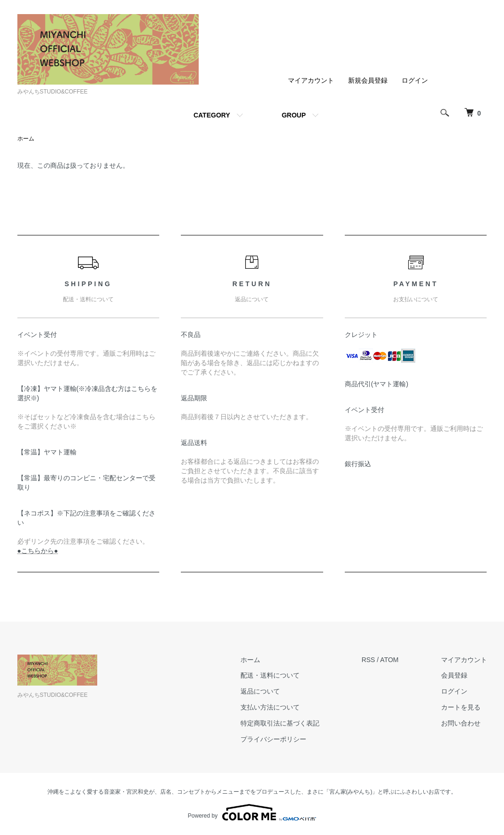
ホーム (26, 139)
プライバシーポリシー (273, 739)
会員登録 (454, 675)
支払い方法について (270, 707)
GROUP (294, 115)
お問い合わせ (461, 723)
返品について (260, 691)
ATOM (389, 660)
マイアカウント (311, 80)
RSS (368, 660)
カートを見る (461, 707)
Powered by (252, 812)
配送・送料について (270, 675)
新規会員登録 (368, 80)
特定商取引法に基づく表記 (280, 723)
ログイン (415, 80)
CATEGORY (212, 115)
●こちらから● (38, 551)
